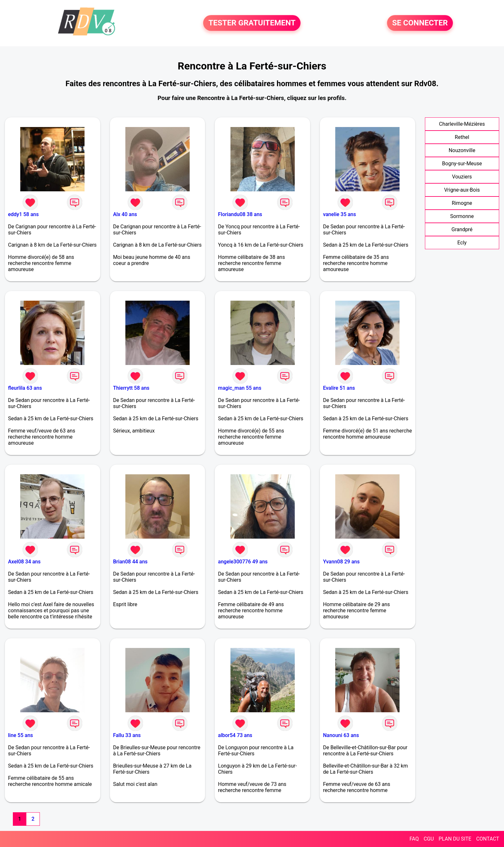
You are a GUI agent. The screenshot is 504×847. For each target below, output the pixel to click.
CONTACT (488, 839)
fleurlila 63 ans (25, 388)
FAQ (414, 839)
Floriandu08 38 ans (240, 214)
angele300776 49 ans (243, 562)
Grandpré (462, 229)
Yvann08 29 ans (341, 562)
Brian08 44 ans (130, 562)
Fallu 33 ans (127, 735)
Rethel (462, 137)
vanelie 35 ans (340, 214)
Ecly (462, 243)
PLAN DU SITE (455, 839)
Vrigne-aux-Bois (462, 190)
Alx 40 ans (125, 214)
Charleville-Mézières (462, 124)
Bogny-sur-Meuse (462, 164)
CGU (429, 839)
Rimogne (462, 203)
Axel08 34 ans (24, 562)
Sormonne (462, 216)
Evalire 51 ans (339, 388)
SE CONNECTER (420, 23)
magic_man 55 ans (240, 388)
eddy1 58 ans (23, 214)
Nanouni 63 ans (341, 735)
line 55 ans (21, 735)
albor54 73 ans (235, 735)
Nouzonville (462, 150)
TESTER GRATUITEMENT (252, 23)
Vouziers (462, 177)
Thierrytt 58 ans (131, 388)
